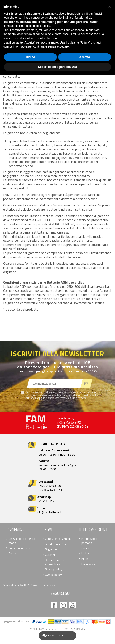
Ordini (85, 548)
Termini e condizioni (49, 585)
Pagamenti (52, 549)
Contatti (14, 553)
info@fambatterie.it (49, 512)
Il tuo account (93, 529)
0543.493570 (52, 486)
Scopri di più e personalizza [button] (57, 67)
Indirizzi (86, 553)
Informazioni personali (89, 541)
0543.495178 (53, 490)
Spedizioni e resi (56, 544)
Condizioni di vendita (58, 539)
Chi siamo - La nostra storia (22, 541)
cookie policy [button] (42, 26)
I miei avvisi (88, 564)
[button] (110, 7)
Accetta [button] (85, 57)
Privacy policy (54, 569)
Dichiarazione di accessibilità (55, 562)
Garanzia (51, 555)
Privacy (34, 585)
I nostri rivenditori (20, 548)
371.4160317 (46, 501)
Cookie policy (53, 575)
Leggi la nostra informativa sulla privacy (60, 398)
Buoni (85, 559)
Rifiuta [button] (31, 57)
